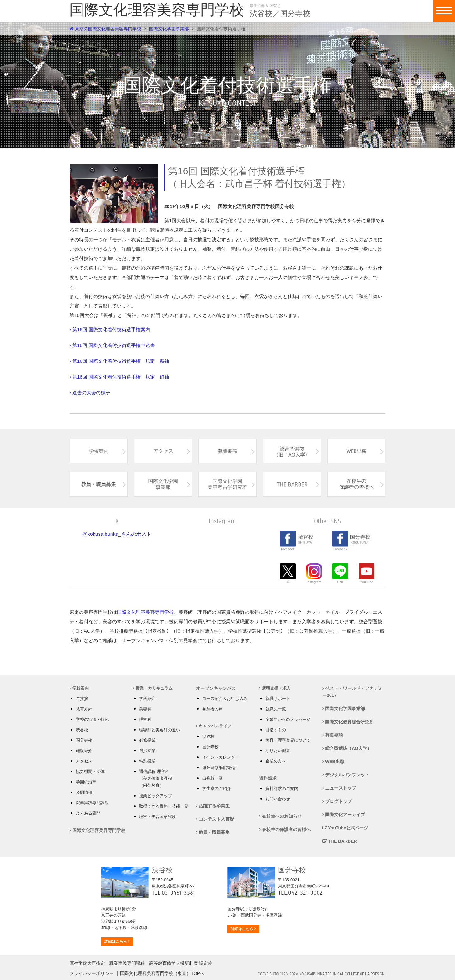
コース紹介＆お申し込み (225, 699)
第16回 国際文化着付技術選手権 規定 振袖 (121, 361)
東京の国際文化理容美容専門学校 (105, 29)
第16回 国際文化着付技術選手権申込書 (114, 345)
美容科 (145, 709)
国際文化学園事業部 (169, 29)
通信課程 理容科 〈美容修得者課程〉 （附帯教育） (158, 778)
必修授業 (147, 740)
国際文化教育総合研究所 (348, 722)
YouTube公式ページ (345, 828)
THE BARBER (340, 841)
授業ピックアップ (155, 796)
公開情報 (84, 792)
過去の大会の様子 (91, 393)
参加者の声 (212, 709)
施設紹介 (84, 751)
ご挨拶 (82, 699)
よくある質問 (88, 813)
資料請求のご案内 (282, 789)
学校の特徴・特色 (92, 719)
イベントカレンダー (221, 757)
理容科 (145, 719)
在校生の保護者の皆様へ (285, 829)
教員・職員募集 (213, 832)
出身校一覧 (212, 778)
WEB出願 (333, 762)
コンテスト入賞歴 (215, 819)
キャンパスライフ (214, 726)
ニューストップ (339, 788)
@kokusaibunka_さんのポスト (117, 534)
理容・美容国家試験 (158, 817)
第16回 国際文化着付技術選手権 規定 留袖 (121, 377)
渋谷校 (82, 730)
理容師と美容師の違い (160, 730)
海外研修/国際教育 (219, 768)
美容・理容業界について (288, 740)
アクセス (84, 761)
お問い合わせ (278, 799)
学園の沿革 (86, 782)
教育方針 (84, 709)
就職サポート (278, 699)
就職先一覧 (276, 709)
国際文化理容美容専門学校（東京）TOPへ (162, 973)
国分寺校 (84, 740)
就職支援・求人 (275, 688)
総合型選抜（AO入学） (347, 748)
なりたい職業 (278, 751)
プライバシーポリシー (92, 973)
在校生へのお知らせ (280, 816)
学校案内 (79, 688)
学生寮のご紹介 (217, 789)
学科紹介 (147, 699)
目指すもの (276, 730)
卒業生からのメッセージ (288, 719)
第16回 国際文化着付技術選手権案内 (111, 329)
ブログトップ (337, 801)
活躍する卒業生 (213, 806)
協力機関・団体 (90, 771)
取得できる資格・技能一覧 (164, 806)
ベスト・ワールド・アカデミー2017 (352, 692)
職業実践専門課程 (92, 803)
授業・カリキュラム (153, 688)
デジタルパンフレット (346, 775)
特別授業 (147, 761)
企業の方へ (276, 761)
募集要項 (333, 735)
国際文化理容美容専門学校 (145, 612)
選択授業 (147, 751)
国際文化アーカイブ (344, 815)
